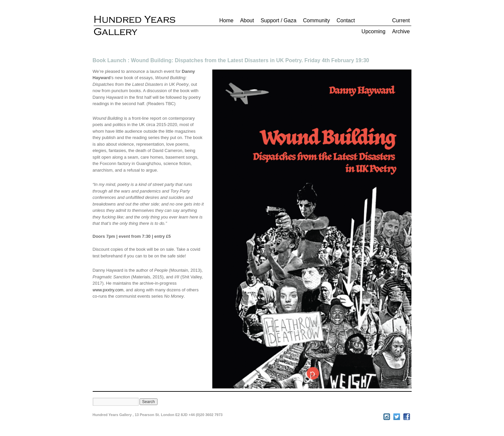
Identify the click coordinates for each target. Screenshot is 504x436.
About (247, 20)
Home (226, 20)
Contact (346, 20)
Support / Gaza (278, 20)
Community (316, 20)
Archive (401, 31)
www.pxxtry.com (108, 290)
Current (401, 20)
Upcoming (373, 31)
